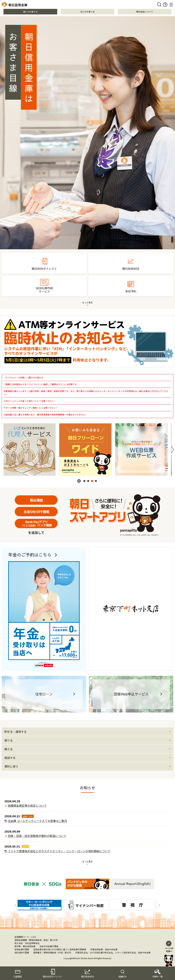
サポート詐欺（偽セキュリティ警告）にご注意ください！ (31, 408)
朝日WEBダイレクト (53, 976)
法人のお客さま (87, 12)
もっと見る (87, 861)
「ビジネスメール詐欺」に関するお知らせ (23, 377)
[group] (31, 449)
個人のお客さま (30, 12)
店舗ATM (122, 976)
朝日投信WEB (87, 976)
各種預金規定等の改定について (27, 805)
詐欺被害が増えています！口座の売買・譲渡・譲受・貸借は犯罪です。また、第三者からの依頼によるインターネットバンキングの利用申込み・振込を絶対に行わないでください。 (86, 393)
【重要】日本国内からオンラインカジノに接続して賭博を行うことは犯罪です (40, 384)
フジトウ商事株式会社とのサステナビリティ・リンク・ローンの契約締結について (59, 851)
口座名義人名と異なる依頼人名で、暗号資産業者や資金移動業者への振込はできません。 (45, 414)
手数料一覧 (157, 976)
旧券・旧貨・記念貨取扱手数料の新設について (37, 836)
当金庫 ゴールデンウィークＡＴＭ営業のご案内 (37, 821)
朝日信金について (145, 12)
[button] (2, 449)
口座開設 (18, 976)
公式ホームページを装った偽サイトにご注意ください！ (30, 401)
